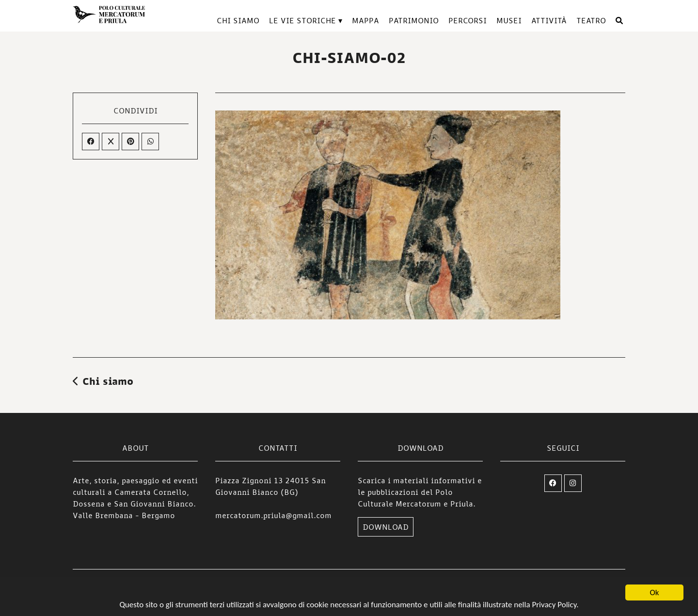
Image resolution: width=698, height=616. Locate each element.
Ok (655, 593)
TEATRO (591, 20)
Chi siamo (238, 20)
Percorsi (468, 20)
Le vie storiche (302, 20)
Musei (509, 20)
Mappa (365, 20)
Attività (549, 20)
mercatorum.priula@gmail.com (273, 515)
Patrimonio (414, 20)
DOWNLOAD (386, 527)
